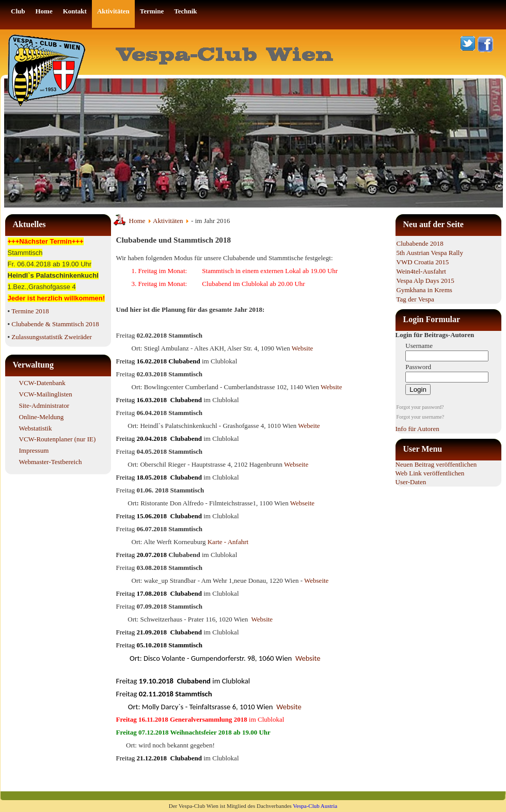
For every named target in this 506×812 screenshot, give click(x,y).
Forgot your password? (420, 407)
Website (303, 348)
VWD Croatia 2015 (423, 262)
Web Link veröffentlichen (430, 473)
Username (419, 346)
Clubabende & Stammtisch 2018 (55, 324)
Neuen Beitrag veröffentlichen (436, 464)
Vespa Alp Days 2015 (425, 281)
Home (137, 221)
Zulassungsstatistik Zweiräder (52, 337)
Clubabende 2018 (420, 243)
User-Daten (411, 482)
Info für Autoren (417, 429)
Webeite (309, 426)
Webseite (296, 464)
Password (418, 367)
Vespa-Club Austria (315, 806)
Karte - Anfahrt (228, 542)
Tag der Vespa (415, 299)
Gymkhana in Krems (424, 290)
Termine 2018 (30, 311)
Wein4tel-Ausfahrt (421, 271)
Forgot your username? (421, 417)
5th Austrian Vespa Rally (430, 253)
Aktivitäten (168, 221)
